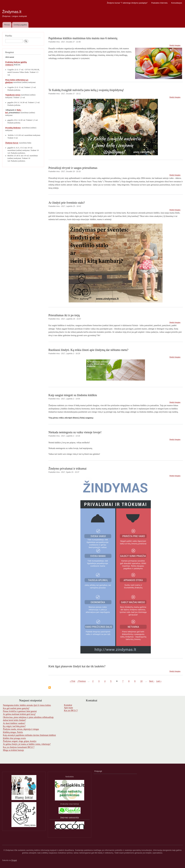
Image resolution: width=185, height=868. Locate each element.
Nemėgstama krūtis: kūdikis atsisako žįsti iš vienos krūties (27, 705)
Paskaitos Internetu (159, 3)
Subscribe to (50, 688)
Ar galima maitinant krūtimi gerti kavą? (19, 714)
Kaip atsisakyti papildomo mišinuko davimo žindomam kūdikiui (29, 735)
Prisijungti (98, 771)
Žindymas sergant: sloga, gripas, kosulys (20, 741)
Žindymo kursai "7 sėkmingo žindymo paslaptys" (127, 3)
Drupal (14, 860)
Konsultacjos (177, 3)
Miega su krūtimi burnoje (13, 750)
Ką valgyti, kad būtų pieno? (14, 726)
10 (141, 681)
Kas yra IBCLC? (71, 711)
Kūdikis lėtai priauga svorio (14, 738)
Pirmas (7, 25)
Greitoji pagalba (20, 25)
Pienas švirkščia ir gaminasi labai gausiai (20, 711)
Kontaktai (68, 705)
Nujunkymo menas (13, 95)
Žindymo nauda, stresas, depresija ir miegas (21, 729)
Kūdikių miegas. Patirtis (13, 732)
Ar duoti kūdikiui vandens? (14, 723)
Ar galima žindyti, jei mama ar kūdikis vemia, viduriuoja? (27, 744)
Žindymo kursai (12, 143)
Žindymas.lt (12, 12)
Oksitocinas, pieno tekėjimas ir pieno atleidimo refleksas (26, 717)
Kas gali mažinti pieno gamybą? (16, 708)
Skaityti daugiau (175, 45)
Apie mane (68, 708)
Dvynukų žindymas (13, 128)
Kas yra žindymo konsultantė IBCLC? (19, 747)
